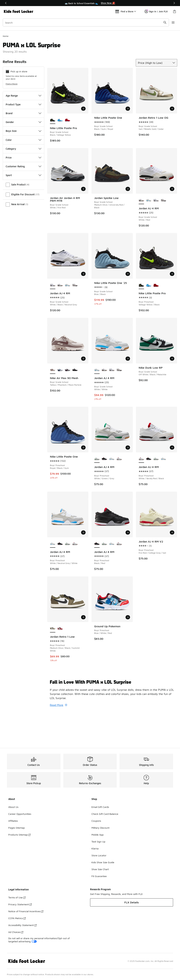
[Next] (174, 3)
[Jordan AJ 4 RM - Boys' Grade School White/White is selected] (97, 403)
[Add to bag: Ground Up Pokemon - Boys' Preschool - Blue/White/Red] (128, 650)
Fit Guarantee (99, 876)
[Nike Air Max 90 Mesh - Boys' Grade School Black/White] (75, 403)
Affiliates (13, 821)
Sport (24, 208)
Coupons (96, 821)
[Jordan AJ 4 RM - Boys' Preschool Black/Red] (104, 492)
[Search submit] (165, 22)
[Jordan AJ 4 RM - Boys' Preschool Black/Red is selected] (97, 577)
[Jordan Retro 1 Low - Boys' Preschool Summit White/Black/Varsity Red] (60, 661)
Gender (24, 155)
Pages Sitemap (17, 828)
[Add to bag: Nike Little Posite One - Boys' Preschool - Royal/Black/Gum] (83, 480)
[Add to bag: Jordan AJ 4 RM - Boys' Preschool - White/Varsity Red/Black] (172, 480)
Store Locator (99, 855)
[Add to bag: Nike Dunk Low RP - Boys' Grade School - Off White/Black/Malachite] (172, 391)
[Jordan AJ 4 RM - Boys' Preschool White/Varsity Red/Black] (119, 492)
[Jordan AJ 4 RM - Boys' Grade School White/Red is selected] (141, 233)
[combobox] (86, 22)
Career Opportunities (20, 814)
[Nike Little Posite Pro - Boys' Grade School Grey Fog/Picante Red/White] (68, 153)
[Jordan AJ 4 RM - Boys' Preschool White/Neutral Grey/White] (112, 492)
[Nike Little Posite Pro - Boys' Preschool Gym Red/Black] (156, 318)
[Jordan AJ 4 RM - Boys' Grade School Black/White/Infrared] (163, 233)
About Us (13, 807)
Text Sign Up (98, 842)
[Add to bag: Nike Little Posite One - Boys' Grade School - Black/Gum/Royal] (128, 141)
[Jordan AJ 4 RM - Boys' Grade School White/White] (149, 233)
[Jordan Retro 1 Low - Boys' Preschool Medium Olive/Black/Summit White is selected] (53, 661)
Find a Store (12, 117)
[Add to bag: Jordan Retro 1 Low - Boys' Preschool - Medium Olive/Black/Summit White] (83, 650)
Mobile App (98, 835)
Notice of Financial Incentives (26, 911)
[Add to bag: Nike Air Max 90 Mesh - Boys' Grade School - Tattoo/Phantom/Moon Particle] (83, 391)
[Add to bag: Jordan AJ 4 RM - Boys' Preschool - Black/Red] (128, 565)
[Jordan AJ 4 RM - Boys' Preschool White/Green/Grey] (156, 492)
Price (24, 190)
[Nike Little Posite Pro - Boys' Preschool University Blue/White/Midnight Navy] (149, 318)
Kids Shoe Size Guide (103, 862)
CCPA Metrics (17, 918)
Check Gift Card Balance (105, 814)
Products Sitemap (19, 835)
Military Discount (100, 828)
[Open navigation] (173, 22)
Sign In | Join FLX (156, 11)
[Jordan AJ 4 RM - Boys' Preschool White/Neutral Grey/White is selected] (53, 577)
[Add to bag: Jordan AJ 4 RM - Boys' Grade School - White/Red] (172, 222)
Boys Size (24, 164)
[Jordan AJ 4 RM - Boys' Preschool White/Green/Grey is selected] (97, 492)
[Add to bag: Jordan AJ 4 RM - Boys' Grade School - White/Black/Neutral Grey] (83, 307)
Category (24, 181)
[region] (90, 3)
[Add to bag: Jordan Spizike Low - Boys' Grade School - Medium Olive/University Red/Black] (128, 222)
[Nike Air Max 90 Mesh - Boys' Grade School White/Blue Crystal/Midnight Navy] (60, 403)
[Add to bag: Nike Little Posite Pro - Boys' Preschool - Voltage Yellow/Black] (172, 307)
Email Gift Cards (100, 807)
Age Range (24, 128)
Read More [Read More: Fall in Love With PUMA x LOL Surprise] (59, 738)
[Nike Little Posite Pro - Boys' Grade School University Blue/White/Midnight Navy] (60, 153)
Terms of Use (17, 897)
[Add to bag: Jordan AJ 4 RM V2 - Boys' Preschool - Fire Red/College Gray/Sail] (172, 565)
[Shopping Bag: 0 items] (174, 11)
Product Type (24, 137)
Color (24, 173)
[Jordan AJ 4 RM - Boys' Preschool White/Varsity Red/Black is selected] (141, 492)
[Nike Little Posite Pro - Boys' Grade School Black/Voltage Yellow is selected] (53, 153)
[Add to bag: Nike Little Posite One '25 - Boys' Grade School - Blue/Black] (128, 307)
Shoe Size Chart (100, 869)
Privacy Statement (20, 904)
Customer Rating (24, 199)
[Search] (86, 22)
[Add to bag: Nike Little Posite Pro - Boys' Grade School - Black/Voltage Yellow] (83, 141)
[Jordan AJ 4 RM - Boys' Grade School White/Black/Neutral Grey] (156, 233)
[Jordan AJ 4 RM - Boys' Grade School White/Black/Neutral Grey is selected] (53, 318)
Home (6, 69)
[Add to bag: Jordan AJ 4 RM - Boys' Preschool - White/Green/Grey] (128, 480)
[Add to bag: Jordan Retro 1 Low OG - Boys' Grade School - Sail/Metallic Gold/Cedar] (172, 141)
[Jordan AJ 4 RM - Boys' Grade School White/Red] (60, 318)
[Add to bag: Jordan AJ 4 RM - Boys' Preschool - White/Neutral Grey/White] (83, 565)
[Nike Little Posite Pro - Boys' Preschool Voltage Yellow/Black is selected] (141, 318)
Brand (24, 146)
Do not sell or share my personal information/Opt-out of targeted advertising (39, 940)
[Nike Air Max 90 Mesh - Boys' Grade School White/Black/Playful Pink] (68, 403)
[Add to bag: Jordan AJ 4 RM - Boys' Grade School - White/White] (128, 391)
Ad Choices (16, 932)
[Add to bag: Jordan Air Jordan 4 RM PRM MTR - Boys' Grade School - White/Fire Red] (83, 222)
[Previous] (6, 3)
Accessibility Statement (22, 925)
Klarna (95, 848)
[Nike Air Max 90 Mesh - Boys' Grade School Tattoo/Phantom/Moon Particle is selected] (53, 403)
